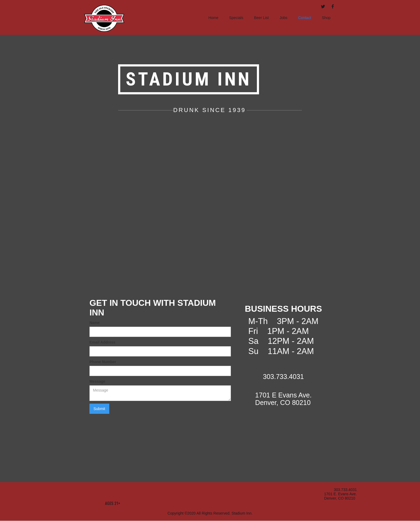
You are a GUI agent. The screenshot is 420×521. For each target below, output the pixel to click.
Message (97, 381)
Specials (236, 18)
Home (213, 18)
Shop (326, 18)
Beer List (261, 18)
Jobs (283, 18)
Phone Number (103, 362)
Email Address (102, 342)
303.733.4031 (345, 490)
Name (95, 323)
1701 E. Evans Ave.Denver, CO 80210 (340, 496)
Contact (305, 18)
